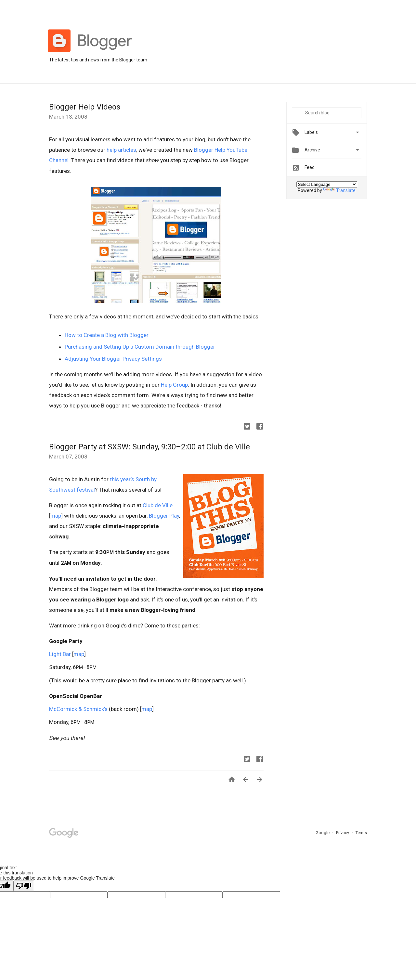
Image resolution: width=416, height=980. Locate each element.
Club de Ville (158, 505)
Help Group (174, 385)
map (56, 516)
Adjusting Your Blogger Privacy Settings (113, 359)
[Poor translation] (24, 886)
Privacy (343, 833)
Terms (361, 833)
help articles (121, 150)
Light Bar (60, 654)
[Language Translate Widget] (327, 184)
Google (323, 833)
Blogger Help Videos (85, 107)
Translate (339, 190)
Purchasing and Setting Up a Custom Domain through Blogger (140, 347)
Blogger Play (164, 516)
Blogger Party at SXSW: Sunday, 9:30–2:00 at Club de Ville (149, 447)
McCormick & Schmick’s (78, 709)
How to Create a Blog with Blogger (107, 335)
